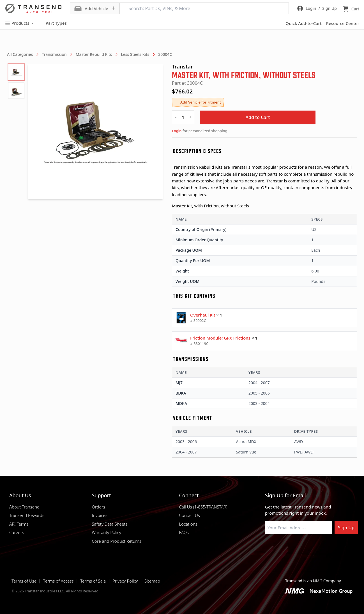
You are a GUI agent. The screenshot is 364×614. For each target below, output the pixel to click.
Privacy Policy (125, 581)
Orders (98, 507)
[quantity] (183, 117)
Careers (17, 532)
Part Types (53, 23)
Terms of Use (24, 581)
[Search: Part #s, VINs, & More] (204, 8)
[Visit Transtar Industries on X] (310, 548)
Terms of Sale (93, 581)
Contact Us (189, 515)
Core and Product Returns (117, 541)
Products (19, 23)
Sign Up (346, 528)
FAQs (184, 532)
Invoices (100, 515)
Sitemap (152, 581)
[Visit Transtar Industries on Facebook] (268, 548)
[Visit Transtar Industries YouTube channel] (324, 548)
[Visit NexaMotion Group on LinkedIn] (282, 548)
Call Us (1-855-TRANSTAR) (203, 507)
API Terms (19, 524)
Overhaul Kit (203, 315)
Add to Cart (258, 117)
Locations (188, 524)
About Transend (24, 507)
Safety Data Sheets (110, 524)
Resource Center (343, 23)
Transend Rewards (27, 515)
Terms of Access (58, 581)
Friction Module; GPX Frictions (220, 338)
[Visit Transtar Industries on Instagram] (296, 548)
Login (177, 131)
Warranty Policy (106, 532)
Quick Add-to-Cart (303, 23)
